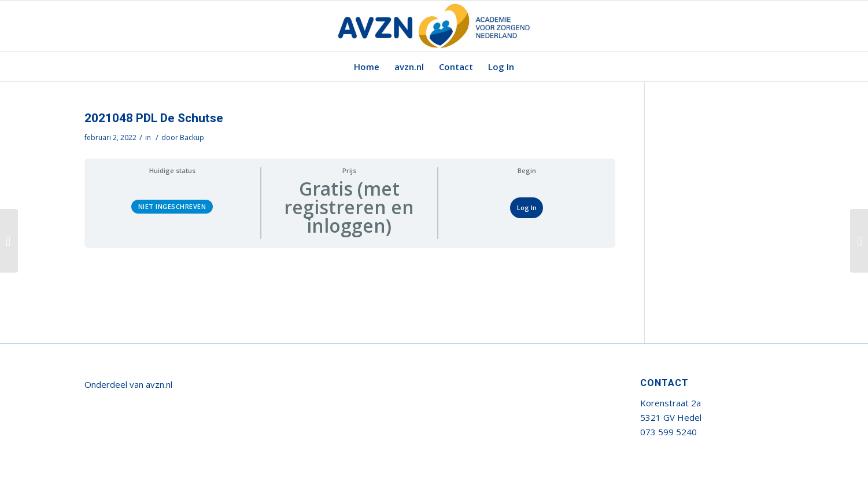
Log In (527, 208)
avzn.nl (159, 384)
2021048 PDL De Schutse (154, 118)
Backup (192, 137)
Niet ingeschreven (172, 206)
